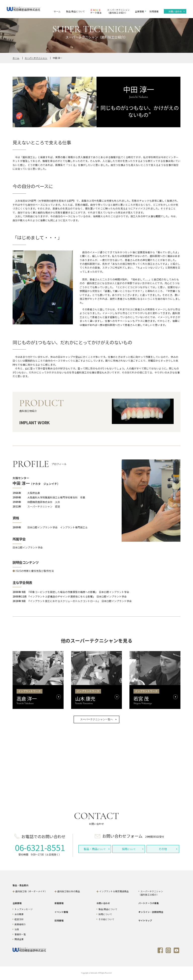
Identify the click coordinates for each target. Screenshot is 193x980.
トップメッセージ (24, 909)
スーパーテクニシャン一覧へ (96, 719)
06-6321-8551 (40, 847)
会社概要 (19, 914)
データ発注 (96, 11)
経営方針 (19, 919)
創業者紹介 (20, 924)
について (95, 849)
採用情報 (154, 11)
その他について (106, 919)
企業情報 (139, 11)
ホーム (57, 11)
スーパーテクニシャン (36, 58)
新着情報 (59, 903)
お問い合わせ (175, 11)
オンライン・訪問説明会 (151, 912)
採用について (105, 914)
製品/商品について (76, 11)
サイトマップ (145, 920)
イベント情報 (61, 912)
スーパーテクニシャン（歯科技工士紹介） (118, 11)
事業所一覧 (20, 934)
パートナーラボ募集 (149, 903)
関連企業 (19, 939)
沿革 (17, 929)
